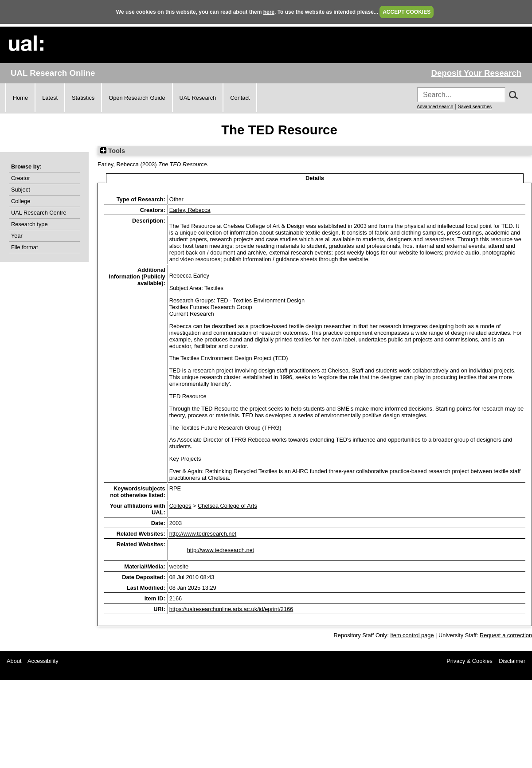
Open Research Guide (137, 98)
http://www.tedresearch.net (203, 534)
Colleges (180, 506)
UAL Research (198, 98)
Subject (21, 190)
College (21, 201)
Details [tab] (315, 178)
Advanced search (435, 106)
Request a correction (506, 635)
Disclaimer (512, 661)
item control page (412, 635)
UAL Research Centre (39, 213)
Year (17, 236)
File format (24, 247)
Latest (50, 98)
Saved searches (475, 106)
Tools (113, 151)
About (14, 661)
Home (20, 98)
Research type (29, 224)
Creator (21, 178)
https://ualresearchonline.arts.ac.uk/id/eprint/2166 (231, 609)
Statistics (83, 98)
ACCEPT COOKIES (407, 12)
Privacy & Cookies (469, 661)
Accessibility (43, 661)
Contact (240, 98)
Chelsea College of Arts (227, 506)
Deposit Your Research (476, 73)
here (269, 12)
